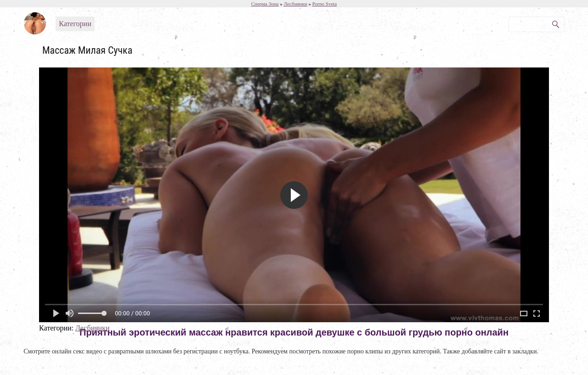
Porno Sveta (325, 4)
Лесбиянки (93, 328)
